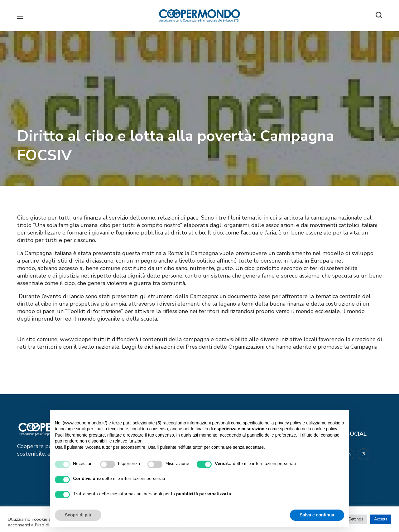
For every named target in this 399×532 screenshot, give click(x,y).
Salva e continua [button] (317, 515)
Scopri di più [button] (78, 515)
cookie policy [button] (325, 429)
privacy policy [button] (288, 423)
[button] (379, 16)
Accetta (381, 519)
